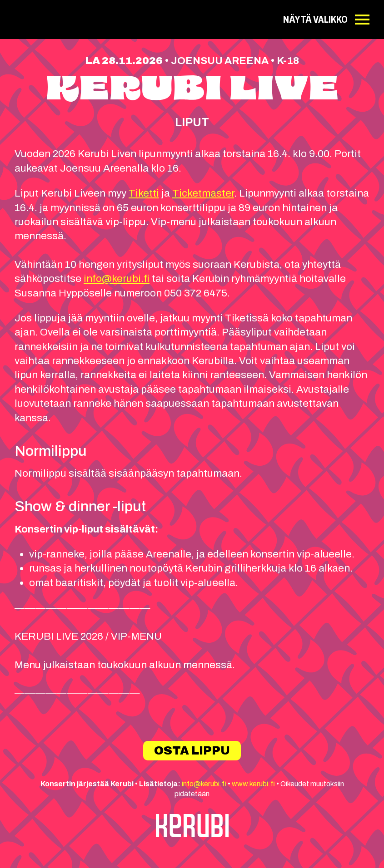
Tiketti (144, 193)
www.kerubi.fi (253, 784)
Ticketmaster (203, 193)
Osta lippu (192, 751)
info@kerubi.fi (117, 279)
